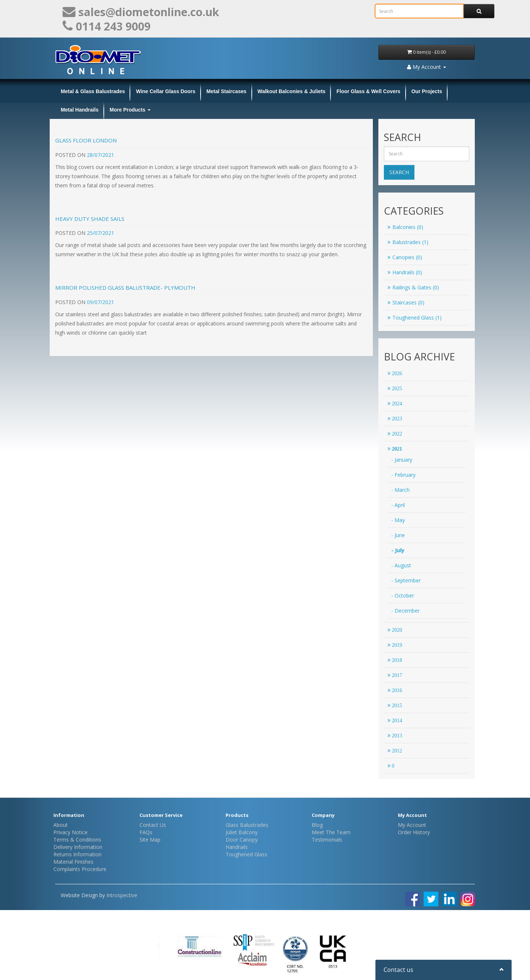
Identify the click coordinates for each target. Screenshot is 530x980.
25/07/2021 (100, 233)
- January (402, 460)
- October (403, 595)
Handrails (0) (405, 272)
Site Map (150, 840)
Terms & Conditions (77, 840)
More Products (130, 110)
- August (401, 565)
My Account (412, 825)
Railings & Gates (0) (413, 287)
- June (398, 535)
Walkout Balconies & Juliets (292, 91)
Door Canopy (242, 840)
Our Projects (427, 91)
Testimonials (327, 840)
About (61, 825)
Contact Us (153, 825)
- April (398, 505)
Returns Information (77, 854)
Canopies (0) (405, 257)
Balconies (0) (405, 227)
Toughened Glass (246, 854)
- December (405, 611)
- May (398, 520)
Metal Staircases (227, 91)
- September (406, 580)
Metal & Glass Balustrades (93, 91)
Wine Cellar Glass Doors (165, 91)
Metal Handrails (80, 110)
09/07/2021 (100, 302)
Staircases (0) (406, 302)
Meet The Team (331, 832)
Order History (414, 832)
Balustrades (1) (408, 242)
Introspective (122, 895)
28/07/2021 (100, 155)
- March (400, 490)
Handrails (237, 847)
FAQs (146, 832)
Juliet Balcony (242, 832)
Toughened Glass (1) (415, 318)
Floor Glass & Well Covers (368, 91)
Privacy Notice (70, 832)
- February (403, 475)
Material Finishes (73, 862)
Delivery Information (78, 847)
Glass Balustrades (247, 825)
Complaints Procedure (80, 869)
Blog (317, 825)
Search (399, 172)
